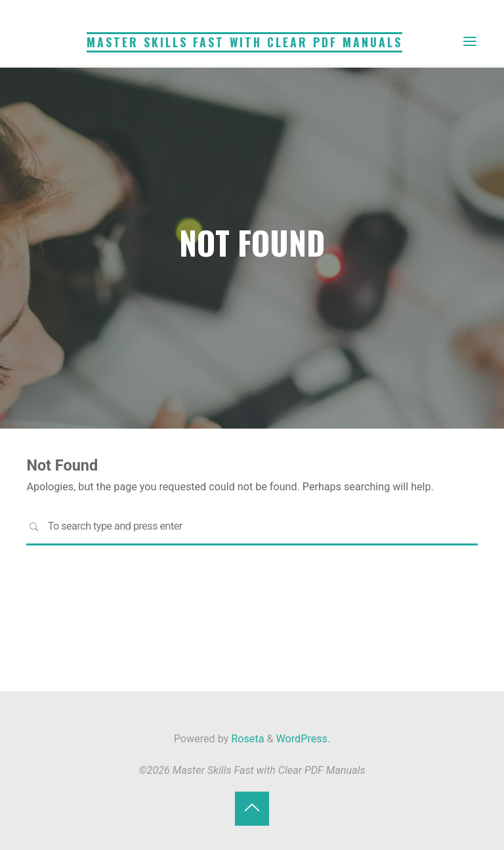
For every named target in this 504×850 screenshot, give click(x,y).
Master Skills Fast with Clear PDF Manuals (244, 42)
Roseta (246, 739)
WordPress (302, 739)
